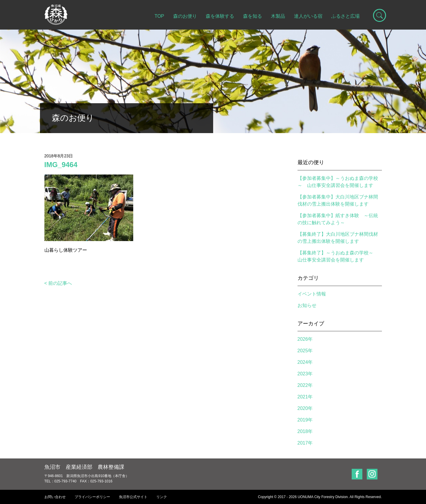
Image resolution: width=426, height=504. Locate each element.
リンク (162, 497)
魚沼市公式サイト (133, 497)
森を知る (253, 16)
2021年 (305, 397)
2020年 (305, 408)
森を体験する (220, 16)
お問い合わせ (55, 497)
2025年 (305, 351)
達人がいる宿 (308, 16)
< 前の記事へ (58, 283)
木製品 (278, 16)
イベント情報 (312, 294)
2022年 (305, 385)
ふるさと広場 (345, 16)
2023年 (305, 374)
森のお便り (185, 16)
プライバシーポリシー (92, 497)
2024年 (305, 362)
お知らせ (307, 305)
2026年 (305, 339)
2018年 (305, 431)
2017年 (305, 443)
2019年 (305, 420)
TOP (159, 16)
